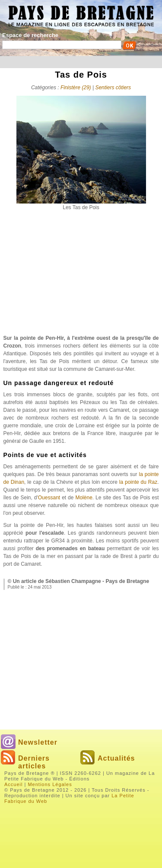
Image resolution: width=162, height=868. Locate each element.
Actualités (116, 758)
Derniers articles (34, 762)
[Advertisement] (81, 276)
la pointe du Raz (138, 482)
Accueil (13, 784)
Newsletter (38, 742)
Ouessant (49, 498)
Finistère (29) (76, 88)
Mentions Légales (50, 784)
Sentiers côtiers (113, 88)
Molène (84, 498)
